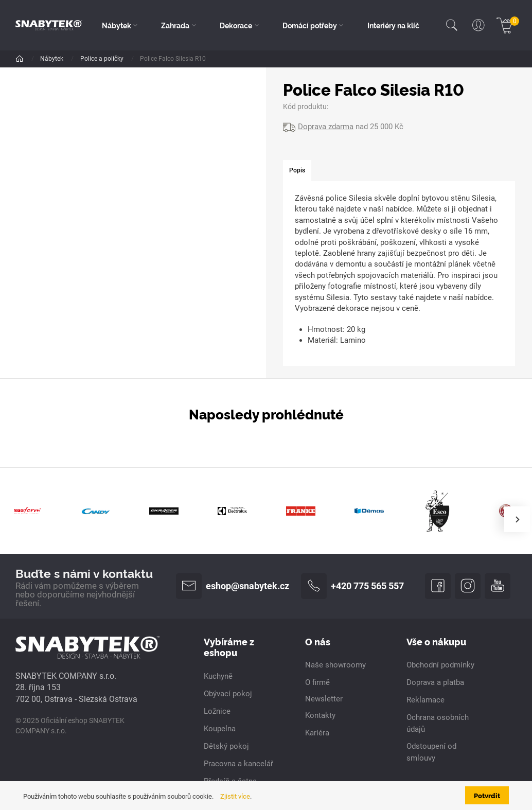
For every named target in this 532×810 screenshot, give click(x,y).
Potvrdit (487, 795)
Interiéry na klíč (393, 25)
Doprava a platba (435, 682)
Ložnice (217, 711)
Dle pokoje (95, 59)
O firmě (317, 682)
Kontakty (320, 715)
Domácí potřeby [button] (310, 25)
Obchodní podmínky (440, 665)
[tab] (297, 171)
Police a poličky (203, 59)
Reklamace (425, 700)
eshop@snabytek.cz (233, 586)
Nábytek (52, 59)
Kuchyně (218, 676)
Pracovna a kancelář (238, 764)
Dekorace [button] (236, 25)
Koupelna (220, 729)
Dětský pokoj (226, 746)
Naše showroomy (335, 665)
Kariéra (317, 733)
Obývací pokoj (145, 59)
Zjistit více (235, 796)
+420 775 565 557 (352, 586)
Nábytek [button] (117, 25)
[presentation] (517, 519)
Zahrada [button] (175, 25)
